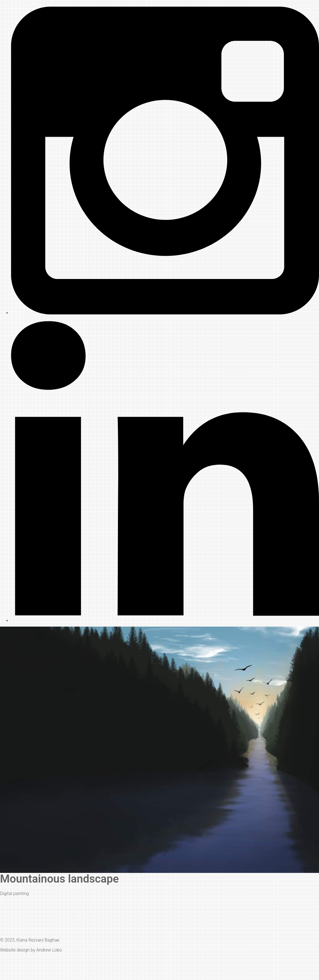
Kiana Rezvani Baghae (38, 940)
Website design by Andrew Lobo (31, 950)
